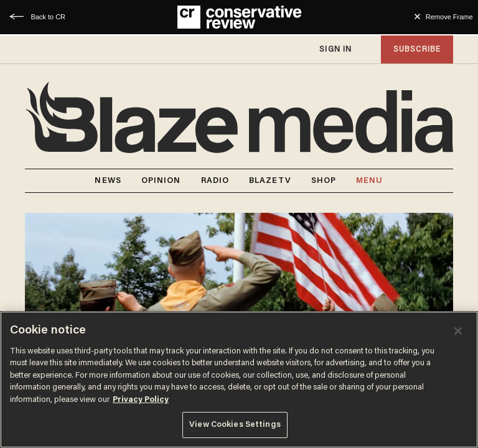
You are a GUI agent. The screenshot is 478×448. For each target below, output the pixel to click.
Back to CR (48, 17)
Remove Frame (449, 17)
